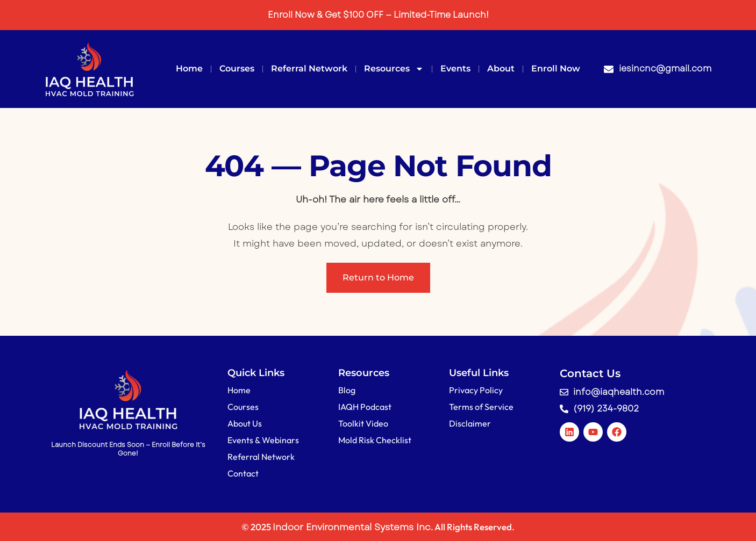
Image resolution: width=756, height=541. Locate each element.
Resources (394, 69)
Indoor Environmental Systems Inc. (353, 527)
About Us (245, 423)
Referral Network (309, 68)
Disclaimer (470, 423)
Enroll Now (556, 68)
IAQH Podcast (365, 407)
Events (455, 68)
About (501, 68)
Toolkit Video (363, 423)
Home (189, 68)
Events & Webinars (263, 440)
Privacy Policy (476, 390)
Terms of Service (481, 407)
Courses (237, 68)
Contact (243, 473)
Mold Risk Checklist (375, 440)
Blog (347, 390)
